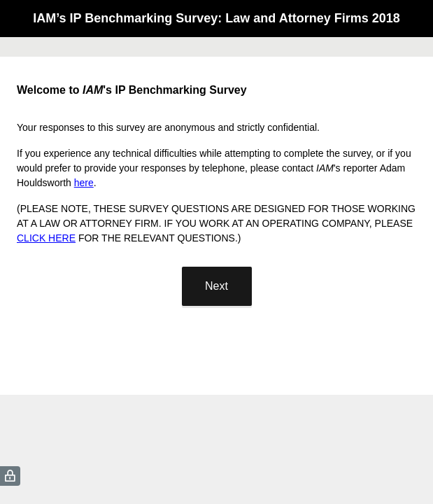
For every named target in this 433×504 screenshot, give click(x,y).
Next (216, 286)
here (84, 183)
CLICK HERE (46, 238)
